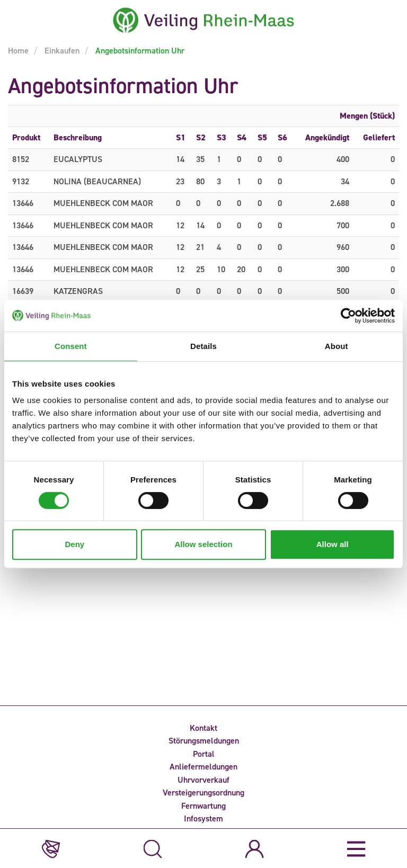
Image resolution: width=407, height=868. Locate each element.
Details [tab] (203, 346)
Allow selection (203, 544)
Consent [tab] (71, 346)
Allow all (333, 544)
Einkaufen (61, 51)
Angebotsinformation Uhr (139, 51)
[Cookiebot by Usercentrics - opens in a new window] (348, 316)
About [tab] (337, 346)
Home (18, 51)
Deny (74, 544)
